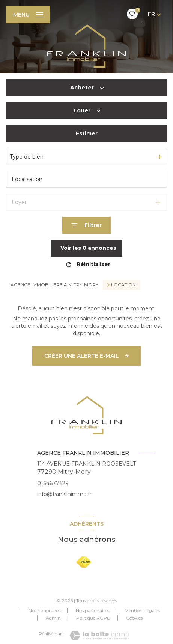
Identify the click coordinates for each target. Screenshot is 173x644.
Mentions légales (142, 610)
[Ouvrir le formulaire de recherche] (86, 225)
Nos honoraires (44, 610)
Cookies (134, 618)
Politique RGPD (93, 618)
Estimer (87, 133)
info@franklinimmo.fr (64, 494)
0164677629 (53, 483)
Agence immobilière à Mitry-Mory (54, 285)
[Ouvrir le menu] (28, 15)
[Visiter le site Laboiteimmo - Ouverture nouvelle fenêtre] (99, 636)
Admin (53, 618)
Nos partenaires (93, 610)
